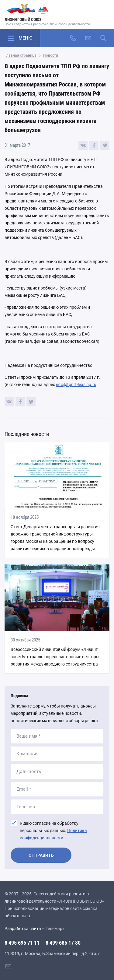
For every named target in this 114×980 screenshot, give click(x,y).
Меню (26, 38)
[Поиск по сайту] (103, 38)
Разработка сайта (23, 929)
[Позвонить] (73, 38)
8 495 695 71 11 (22, 943)
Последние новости (27, 434)
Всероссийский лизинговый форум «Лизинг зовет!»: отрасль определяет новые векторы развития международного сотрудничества (55, 657)
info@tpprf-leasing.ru (76, 385)
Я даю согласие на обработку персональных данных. (53, 831)
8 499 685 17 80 (63, 943)
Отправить (41, 855)
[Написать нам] (88, 38)
